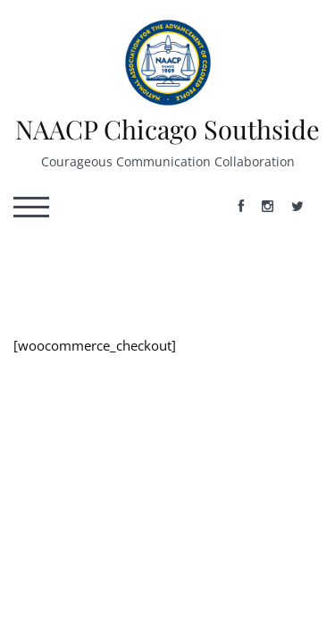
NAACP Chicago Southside (167, 129)
